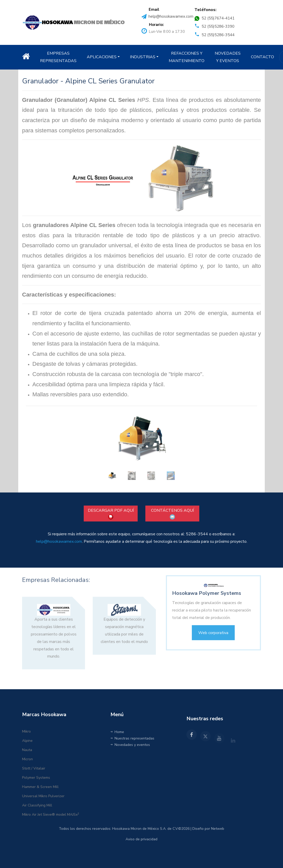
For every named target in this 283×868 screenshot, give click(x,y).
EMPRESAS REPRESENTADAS (58, 57)
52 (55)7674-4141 (218, 18)
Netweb (218, 829)
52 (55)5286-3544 (218, 35)
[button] (94, 446)
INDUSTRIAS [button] (143, 57)
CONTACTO (262, 57)
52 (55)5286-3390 (218, 26)
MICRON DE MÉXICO (83, 23)
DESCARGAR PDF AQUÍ (111, 514)
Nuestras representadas (132, 738)
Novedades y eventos (130, 745)
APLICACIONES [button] (102, 57)
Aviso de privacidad (141, 839)
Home (117, 732)
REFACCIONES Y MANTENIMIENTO (187, 57)
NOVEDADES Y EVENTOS (228, 57)
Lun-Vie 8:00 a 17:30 (167, 32)
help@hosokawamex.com (171, 16)
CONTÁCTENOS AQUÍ (172, 514)
